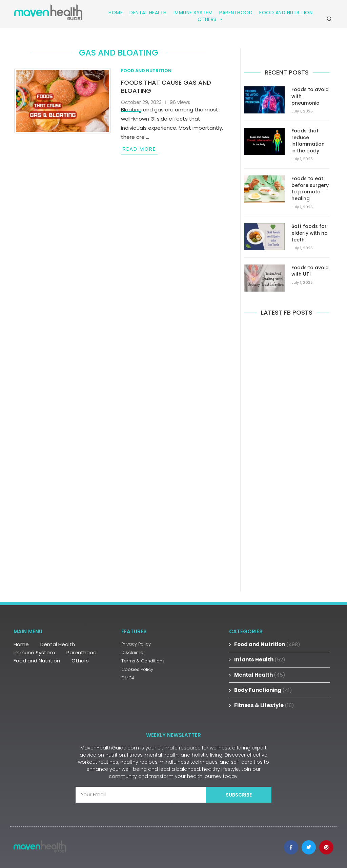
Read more (139, 149)
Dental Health (148, 13)
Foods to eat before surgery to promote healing (310, 189)
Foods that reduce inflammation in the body (308, 141)
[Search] (329, 19)
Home (116, 13)
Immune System (193, 13)
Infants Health (260, 660)
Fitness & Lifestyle (264, 705)
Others (211, 19)
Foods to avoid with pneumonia (310, 96)
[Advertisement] (287, 453)
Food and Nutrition (286, 13)
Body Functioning (263, 690)
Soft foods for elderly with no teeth (310, 233)
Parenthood (236, 13)
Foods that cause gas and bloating (166, 87)
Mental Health (260, 675)
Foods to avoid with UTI (310, 271)
